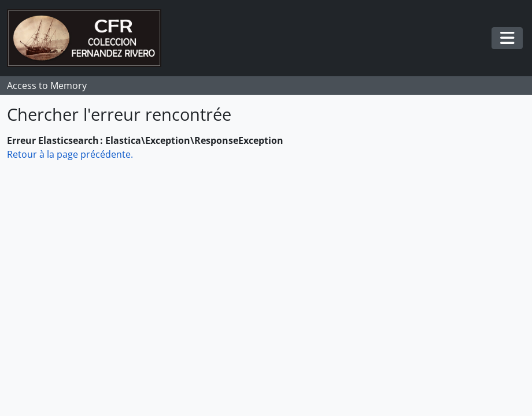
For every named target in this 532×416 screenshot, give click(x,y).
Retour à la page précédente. (70, 154)
